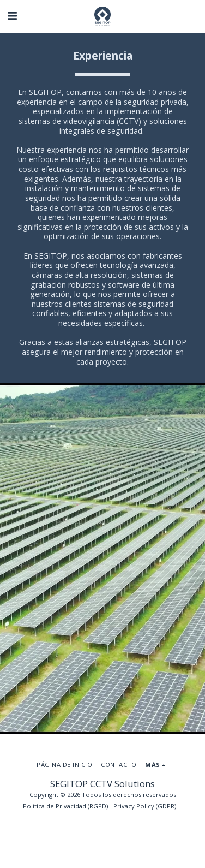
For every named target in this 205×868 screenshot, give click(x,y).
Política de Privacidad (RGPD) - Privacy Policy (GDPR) (100, 806)
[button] (12, 16)
